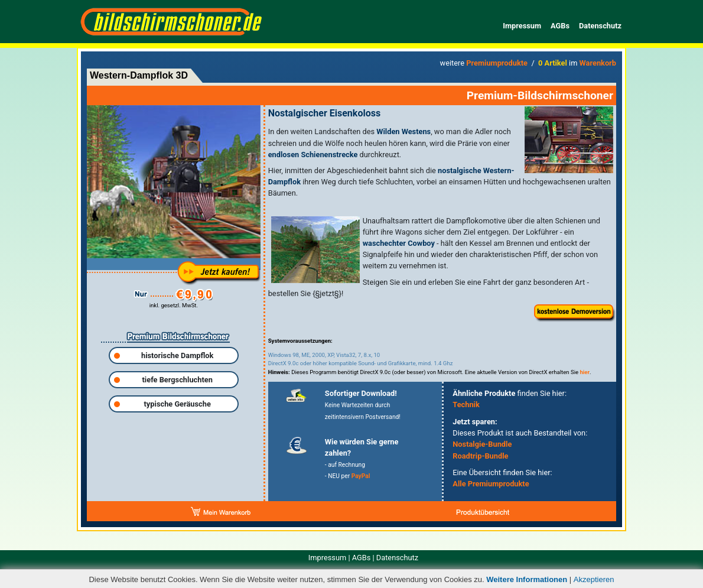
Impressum (522, 26)
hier (585, 372)
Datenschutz (600, 26)
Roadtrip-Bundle (480, 456)
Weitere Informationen (527, 579)
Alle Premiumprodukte (491, 484)
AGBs (560, 26)
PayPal (361, 476)
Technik (466, 405)
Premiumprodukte (497, 63)
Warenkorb (598, 63)
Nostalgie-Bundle (482, 444)
